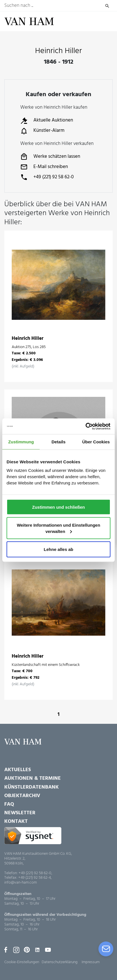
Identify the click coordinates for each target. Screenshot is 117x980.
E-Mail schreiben (44, 167)
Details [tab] (58, 442)
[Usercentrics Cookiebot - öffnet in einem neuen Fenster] (85, 426)
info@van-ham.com (21, 883)
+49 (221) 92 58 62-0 (47, 177)
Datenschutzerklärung (60, 962)
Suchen (107, 6)
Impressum (91, 962)
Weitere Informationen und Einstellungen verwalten (58, 528)
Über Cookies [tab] (96, 442)
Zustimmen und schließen (58, 507)
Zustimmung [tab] (21, 442)
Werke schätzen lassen (50, 157)
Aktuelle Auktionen (47, 121)
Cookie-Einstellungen (22, 962)
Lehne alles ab (58, 549)
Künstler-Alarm (42, 131)
